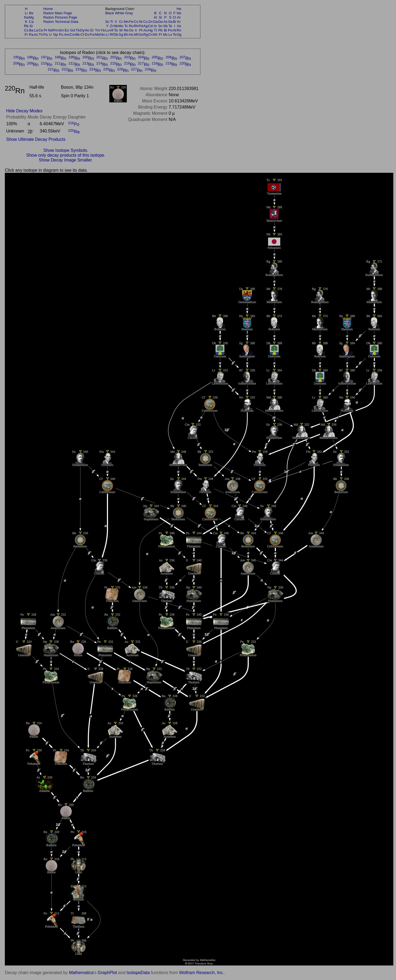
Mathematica (81, 973)
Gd (73, 30)
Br (174, 22)
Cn (150, 35)
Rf (111, 35)
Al (155, 17)
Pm (56, 30)
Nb (116, 26)
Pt (141, 30)
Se (170, 22)
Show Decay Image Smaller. (66, 160)
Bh (126, 35)
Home (48, 9)
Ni (141, 22)
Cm (73, 35)
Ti (112, 22)
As (165, 22)
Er (92, 30)
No (103, 35)
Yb (103, 30)
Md (98, 35)
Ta (116, 30)
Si (160, 17)
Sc (107, 22)
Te (170, 26)
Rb (26, 26)
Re (126, 30)
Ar (179, 17)
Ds (141, 35)
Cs (26, 30)
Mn (126, 22)
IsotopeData (138, 973)
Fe (131, 22)
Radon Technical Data (61, 22)
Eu (67, 30)
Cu (145, 22)
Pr (46, 30)
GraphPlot (107, 973)
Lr (107, 35)
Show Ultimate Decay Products (36, 139)
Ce (41, 30)
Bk (78, 35)
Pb (160, 30)
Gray (129, 13)
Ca (31, 22)
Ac (36, 35)
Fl (160, 35)
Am (67, 35)
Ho (87, 30)
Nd (50, 30)
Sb (165, 26)
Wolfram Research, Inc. (202, 973)
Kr (179, 22)
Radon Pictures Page (60, 17)
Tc (126, 26)
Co (136, 22)
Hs (131, 35)
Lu (107, 30)
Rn (179, 30)
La (36, 30)
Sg (121, 35)
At (174, 30)
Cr (121, 22)
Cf (82, 35)
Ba (31, 30)
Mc (165, 35)
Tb (78, 30)
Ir (136, 30)
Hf (111, 30)
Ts (174, 35)
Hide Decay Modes (24, 111)
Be (31, 13)
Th (41, 35)
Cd (150, 26)
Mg (31, 17)
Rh (136, 26)
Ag (145, 26)
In (155, 26)
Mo (121, 26)
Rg (145, 35)
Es (87, 35)
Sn (160, 26)
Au (145, 30)
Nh (155, 35)
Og (179, 35)
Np (55, 35)
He (179, 9)
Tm (97, 30)
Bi (165, 30)
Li (26, 13)
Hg (150, 30)
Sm (61, 30)
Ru (131, 26)
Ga (155, 22)
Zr (112, 26)
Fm (92, 35)
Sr (31, 26)
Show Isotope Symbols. (66, 150)
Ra (31, 35)
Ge (160, 22)
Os (131, 30)
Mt (136, 35)
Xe (179, 26)
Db (116, 35)
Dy (82, 30)
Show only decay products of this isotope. (66, 155)
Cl (174, 17)
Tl (155, 30)
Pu (61, 35)
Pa (45, 35)
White (120, 13)
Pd (141, 26)
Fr (26, 35)
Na (26, 17)
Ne (179, 13)
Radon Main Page (58, 13)
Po (170, 30)
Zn (150, 22)
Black (110, 13)
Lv (170, 35)
